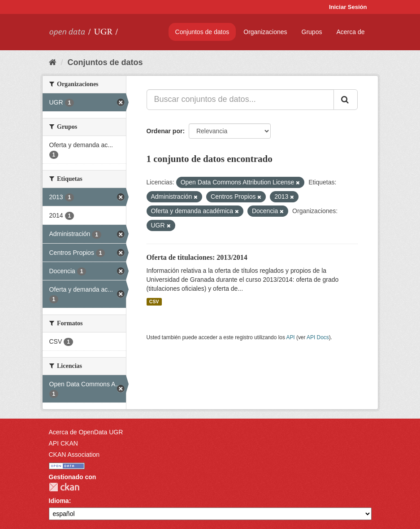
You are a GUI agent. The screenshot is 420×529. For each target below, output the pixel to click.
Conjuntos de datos (202, 32)
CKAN (64, 487)
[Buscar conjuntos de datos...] (240, 100)
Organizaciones (265, 32)
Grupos (312, 32)
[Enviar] (346, 100)
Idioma (59, 501)
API (290, 337)
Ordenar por (165, 131)
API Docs (318, 337)
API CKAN (63, 443)
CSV (154, 302)
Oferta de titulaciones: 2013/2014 (197, 257)
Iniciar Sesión (348, 7)
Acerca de (350, 32)
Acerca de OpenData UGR (86, 432)
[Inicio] (53, 62)
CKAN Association (74, 455)
